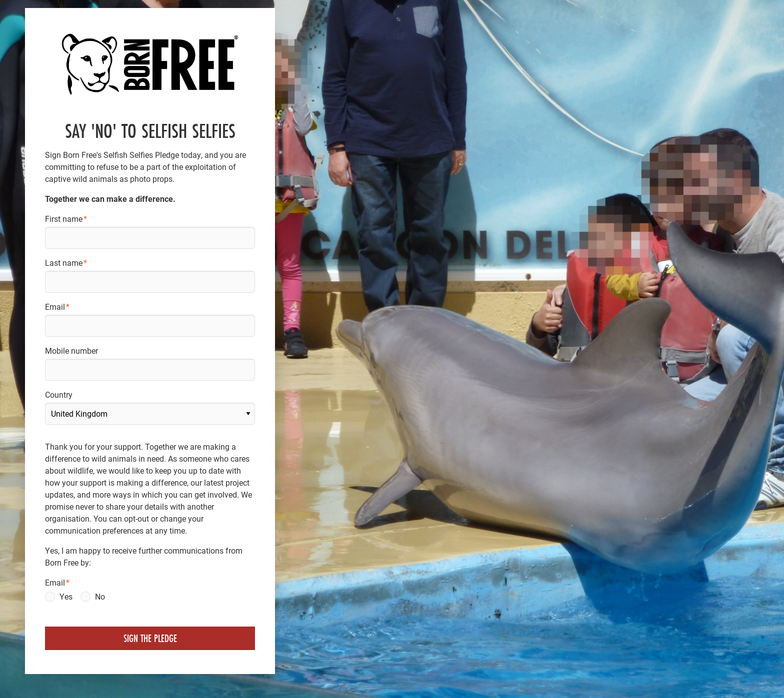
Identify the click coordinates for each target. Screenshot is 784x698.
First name (64, 219)
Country (59, 394)
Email (55, 307)
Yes (66, 596)
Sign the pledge (150, 638)
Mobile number (71, 350)
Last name (64, 263)
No (100, 596)
